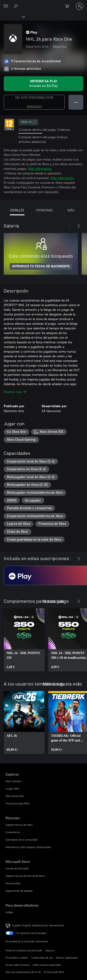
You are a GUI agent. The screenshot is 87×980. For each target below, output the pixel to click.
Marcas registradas (67, 958)
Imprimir (50, 950)
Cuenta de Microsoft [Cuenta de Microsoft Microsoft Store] (17, 868)
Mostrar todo (53, 601)
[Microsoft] (43, 3)
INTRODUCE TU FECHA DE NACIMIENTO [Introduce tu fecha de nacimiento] (41, 266)
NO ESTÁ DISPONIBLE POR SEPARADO (34, 102)
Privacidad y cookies (17, 958)
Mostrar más (15, 392)
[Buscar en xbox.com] (16, 6)
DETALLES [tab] (17, 210)
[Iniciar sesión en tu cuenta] (80, 6)
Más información (40, 169)
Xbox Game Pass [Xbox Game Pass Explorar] (15, 796)
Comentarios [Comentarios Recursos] (13, 832)
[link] (24, 640)
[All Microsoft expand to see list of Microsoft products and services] (6, 6)
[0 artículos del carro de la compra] (68, 6)
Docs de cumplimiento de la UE (23, 972)
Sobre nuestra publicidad (47, 965)
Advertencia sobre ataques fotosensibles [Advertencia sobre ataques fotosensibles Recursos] (28, 847)
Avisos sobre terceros (18, 965)
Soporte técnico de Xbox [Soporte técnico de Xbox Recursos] (19, 825)
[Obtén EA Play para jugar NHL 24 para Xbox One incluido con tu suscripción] (43, 84)
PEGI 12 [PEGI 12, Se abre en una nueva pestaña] (29, 122)
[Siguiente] (79, 226)
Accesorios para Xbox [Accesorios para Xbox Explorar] (18, 803)
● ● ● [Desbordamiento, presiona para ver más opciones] (76, 102)
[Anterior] (69, 226)
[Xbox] (12, 16)
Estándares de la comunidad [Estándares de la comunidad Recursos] (21, 840)
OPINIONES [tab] (44, 210)
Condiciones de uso (42, 958)
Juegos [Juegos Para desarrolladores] (9, 912)
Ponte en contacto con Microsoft (24, 950)
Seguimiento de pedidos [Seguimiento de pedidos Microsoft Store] (19, 891)
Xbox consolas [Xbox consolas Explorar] (13, 781)
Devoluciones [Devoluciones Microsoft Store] (13, 883)
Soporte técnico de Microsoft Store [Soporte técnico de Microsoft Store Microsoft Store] (25, 876)
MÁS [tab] (71, 210)
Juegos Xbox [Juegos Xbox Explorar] (12, 788)
